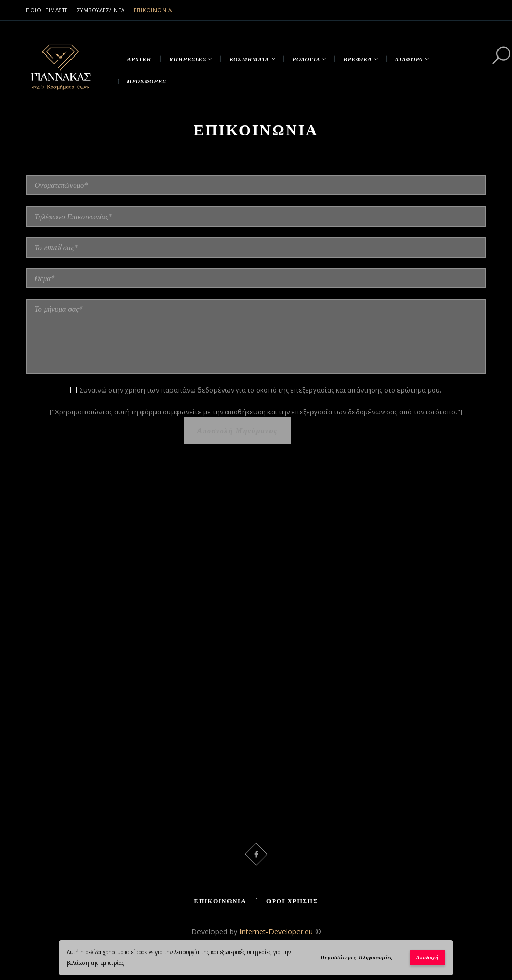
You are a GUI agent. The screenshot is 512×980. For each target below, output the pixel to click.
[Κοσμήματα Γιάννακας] (256, 627)
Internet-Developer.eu (277, 932)
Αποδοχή (428, 957)
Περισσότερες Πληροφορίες (357, 957)
